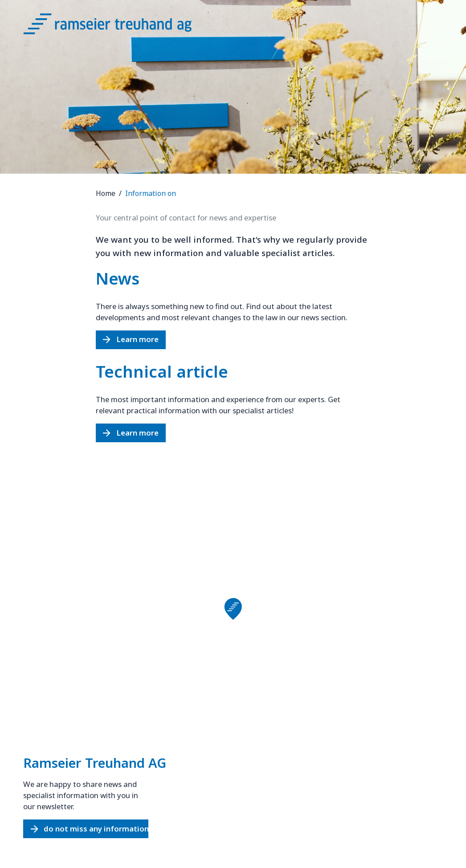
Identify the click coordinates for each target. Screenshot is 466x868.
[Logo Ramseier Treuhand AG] (117, 27)
